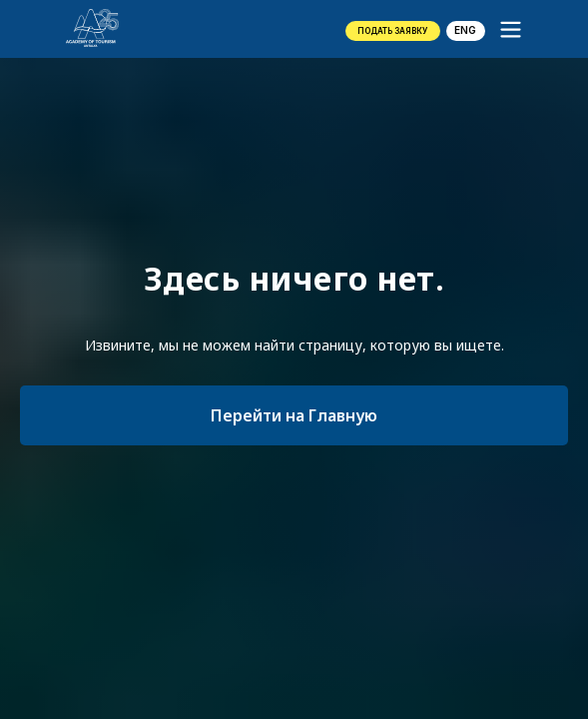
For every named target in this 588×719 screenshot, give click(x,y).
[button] (393, 31)
